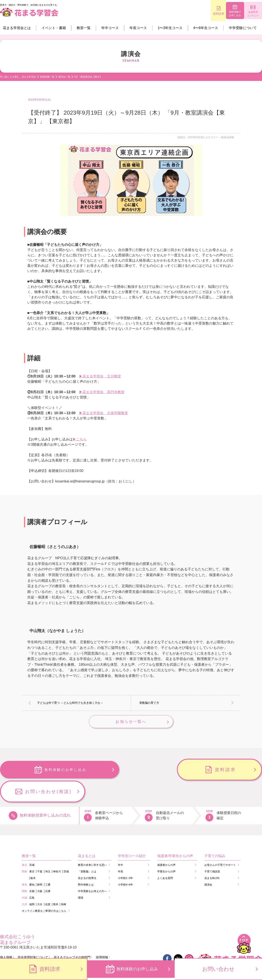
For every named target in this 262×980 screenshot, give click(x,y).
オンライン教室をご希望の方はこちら (44, 890)
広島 (32, 877)
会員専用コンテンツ (249, 14)
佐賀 (48, 884)
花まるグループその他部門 (72, 936)
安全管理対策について (33, 936)
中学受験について (243, 28)
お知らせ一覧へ (131, 722)
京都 (32, 870)
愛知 (32, 864)
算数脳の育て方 (149, 703)
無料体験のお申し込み (223, 14)
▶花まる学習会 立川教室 (100, 376)
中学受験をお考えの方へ (92, 870)
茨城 (66, 851)
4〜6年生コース (206, 28)
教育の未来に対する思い (92, 844)
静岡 (40, 864)
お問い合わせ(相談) (225, 771)
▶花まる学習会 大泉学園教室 (103, 413)
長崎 (64, 884)
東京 (32, 851)
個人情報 (6, 936)
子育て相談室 (212, 851)
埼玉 (48, 851)
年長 (121, 851)
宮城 (32, 844)
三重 (48, 864)
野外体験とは (86, 864)
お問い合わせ (218, 969)
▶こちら (80, 439)
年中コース (110, 28)
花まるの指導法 (87, 857)
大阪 (40, 870)
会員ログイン (13, 945)
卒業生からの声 (166, 851)
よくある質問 (165, 857)
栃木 (33, 857)
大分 (40, 884)
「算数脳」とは (87, 851)
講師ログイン (48, 945)
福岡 (32, 884)
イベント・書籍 (54, 28)
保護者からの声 (166, 844)
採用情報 (102, 936)
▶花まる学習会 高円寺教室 (102, 392)
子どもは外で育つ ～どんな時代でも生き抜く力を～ (70, 703)
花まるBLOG (212, 857)
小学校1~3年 (125, 857)
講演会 (208, 864)
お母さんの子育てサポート (220, 844)
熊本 (56, 884)
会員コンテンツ (84, 945)
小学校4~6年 (125, 864)
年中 (121, 844)
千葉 (40, 851)
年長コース (138, 28)
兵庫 (48, 870)
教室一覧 (84, 28)
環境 (81, 877)
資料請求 (196, 14)
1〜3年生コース (170, 28)
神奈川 (57, 851)
